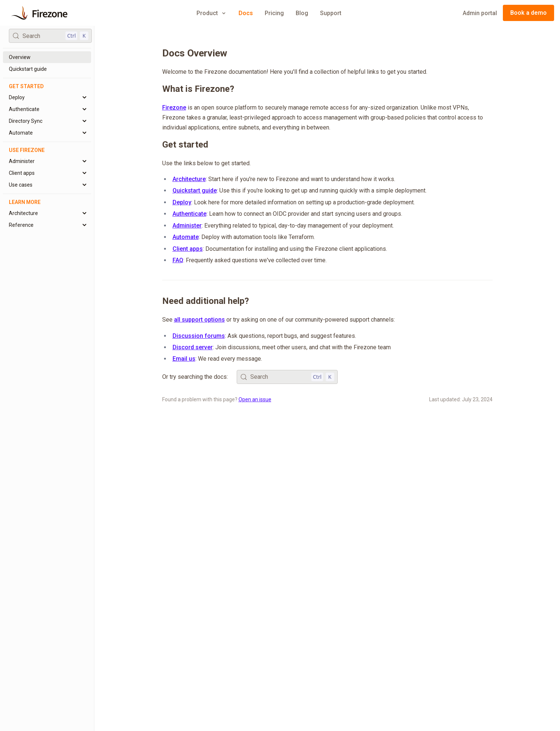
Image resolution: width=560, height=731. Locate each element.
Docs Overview (195, 53)
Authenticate (189, 214)
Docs (246, 13)
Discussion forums (199, 336)
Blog (302, 13)
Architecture (189, 179)
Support (331, 13)
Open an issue (255, 399)
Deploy (182, 202)
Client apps (188, 249)
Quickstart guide (195, 190)
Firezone (174, 108)
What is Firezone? (198, 89)
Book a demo (528, 13)
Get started (185, 145)
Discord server (193, 347)
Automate (186, 237)
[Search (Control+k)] (50, 36)
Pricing (274, 13)
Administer (187, 226)
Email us (184, 359)
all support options (199, 320)
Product (212, 13)
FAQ (178, 260)
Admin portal (480, 13)
